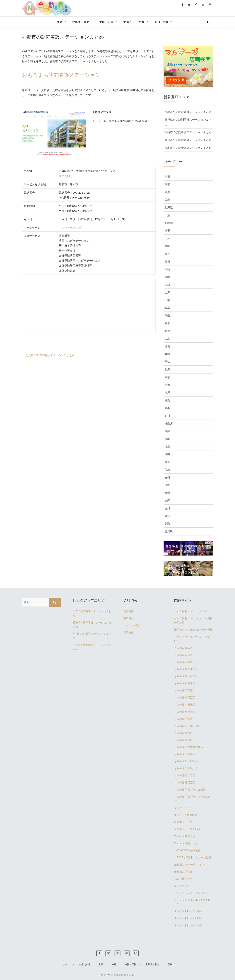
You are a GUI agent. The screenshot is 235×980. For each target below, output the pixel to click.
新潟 (167, 369)
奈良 (167, 254)
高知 (167, 516)
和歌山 (169, 223)
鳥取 (167, 524)
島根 (167, 331)
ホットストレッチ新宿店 (188, 918)
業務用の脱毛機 (183, 872)
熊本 (167, 408)
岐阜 (167, 308)
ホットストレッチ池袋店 (188, 911)
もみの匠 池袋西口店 (186, 662)
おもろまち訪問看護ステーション (61, 75)
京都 (167, 184)
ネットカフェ (182, 886)
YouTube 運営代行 (185, 836)
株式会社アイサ (183, 879)
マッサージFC (182, 808)
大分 (167, 238)
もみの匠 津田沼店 (185, 782)
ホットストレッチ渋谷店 (188, 925)
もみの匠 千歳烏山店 (186, 768)
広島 (167, 339)
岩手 (167, 323)
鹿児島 (169, 531)
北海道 (169, 207)
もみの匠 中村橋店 (185, 704)
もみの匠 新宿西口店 (186, 676)
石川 (167, 416)
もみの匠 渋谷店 (183, 655)
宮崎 (167, 269)
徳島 (167, 346)
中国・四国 (106, 22)
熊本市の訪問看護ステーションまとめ (188, 148)
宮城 (167, 261)
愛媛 (167, 354)
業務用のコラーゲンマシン (190, 864)
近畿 (142, 22)
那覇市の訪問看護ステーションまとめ (188, 112)
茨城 (167, 470)
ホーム (66, 964)
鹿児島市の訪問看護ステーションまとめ (49, 355)
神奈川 (169, 423)
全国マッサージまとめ (187, 829)
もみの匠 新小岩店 (185, 775)
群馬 (167, 462)
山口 (167, 284)
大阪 (167, 246)
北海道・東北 (81, 22)
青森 (167, 493)
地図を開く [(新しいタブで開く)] (66, 176)
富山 (167, 277)
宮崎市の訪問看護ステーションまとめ (188, 132)
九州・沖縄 (162, 22)
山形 (167, 292)
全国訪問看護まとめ (123, 975)
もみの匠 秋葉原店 (185, 683)
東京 (167, 377)
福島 (167, 446)
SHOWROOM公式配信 (187, 850)
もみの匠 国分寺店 (185, 754)
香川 (167, 508)
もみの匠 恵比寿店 (185, 712)
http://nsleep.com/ (70, 227)
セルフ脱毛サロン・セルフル (191, 611)
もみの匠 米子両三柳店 (187, 726)
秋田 (167, 454)
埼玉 (167, 231)
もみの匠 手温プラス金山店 (190, 790)
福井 (167, 431)
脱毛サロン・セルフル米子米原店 (193, 630)
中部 (126, 22)
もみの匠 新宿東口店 (186, 669)
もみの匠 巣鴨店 (183, 733)
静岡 (167, 501)
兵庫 (167, 200)
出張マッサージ (183, 822)
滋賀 (167, 400)
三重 (167, 177)
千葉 (167, 215)
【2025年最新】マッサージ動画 (193, 857)
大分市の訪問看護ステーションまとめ (188, 140)
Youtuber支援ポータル (187, 843)
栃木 (167, 385)
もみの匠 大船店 (183, 719)
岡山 (167, 315)
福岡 (167, 439)
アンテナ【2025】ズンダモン (191, 893)
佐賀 (167, 192)
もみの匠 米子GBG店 (186, 761)
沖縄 (167, 392)
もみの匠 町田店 (183, 690)
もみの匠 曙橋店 (183, 740)
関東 (60, 22)
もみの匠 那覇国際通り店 (189, 747)
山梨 (167, 300)
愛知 (167, 362)
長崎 (167, 477)
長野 (167, 485)
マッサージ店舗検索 (186, 815)
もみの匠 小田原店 (185, 697)
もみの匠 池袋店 (183, 648)
